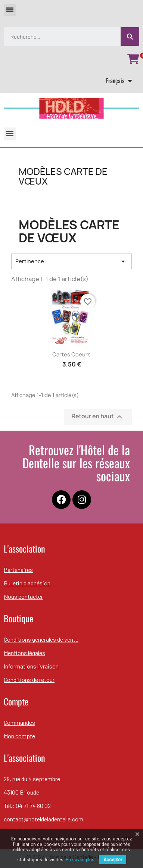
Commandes (19, 722)
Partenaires (18, 570)
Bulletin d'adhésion (27, 583)
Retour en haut (98, 417)
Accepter (113, 860)
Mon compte (19, 736)
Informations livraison (31, 666)
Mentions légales (24, 653)
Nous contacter (23, 596)
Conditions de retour (29, 680)
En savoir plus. (81, 860)
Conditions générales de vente (41, 639)
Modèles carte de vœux (63, 176)
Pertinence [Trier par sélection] (71, 261)
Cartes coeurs (71, 354)
